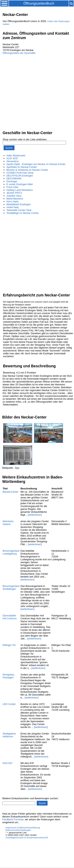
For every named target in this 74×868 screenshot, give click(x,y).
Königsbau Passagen (8, 676)
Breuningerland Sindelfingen (11, 587)
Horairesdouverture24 (37, 837)
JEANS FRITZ (14, 193)
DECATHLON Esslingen (20, 176)
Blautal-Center (11, 492)
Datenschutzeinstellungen (18, 830)
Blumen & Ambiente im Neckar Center (27, 170)
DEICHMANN (14, 178)
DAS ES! (8, 763)
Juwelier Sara (14, 196)
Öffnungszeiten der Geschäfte (19, 53)
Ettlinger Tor (9, 645)
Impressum (11, 827)
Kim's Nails (13, 201)
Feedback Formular (13, 819)
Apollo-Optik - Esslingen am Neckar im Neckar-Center (36, 164)
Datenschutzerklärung (29, 827)
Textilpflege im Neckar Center (23, 213)
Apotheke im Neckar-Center (22, 167)
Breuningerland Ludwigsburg (11, 552)
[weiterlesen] (35, 515)
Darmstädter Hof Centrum (10, 617)
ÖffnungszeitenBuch (39, 3)
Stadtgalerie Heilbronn (9, 735)
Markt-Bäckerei (15, 199)
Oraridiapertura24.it (15, 837)
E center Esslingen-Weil (20, 184)
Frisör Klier (12, 187)
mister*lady (13, 207)
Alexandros (13, 161)
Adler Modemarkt (16, 155)
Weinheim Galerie (8, 523)
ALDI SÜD (12, 158)
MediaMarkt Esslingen (19, 204)
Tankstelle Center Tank (19, 210)
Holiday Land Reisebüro (20, 190)
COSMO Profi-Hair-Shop (20, 173)
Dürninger (12, 181)
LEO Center (9, 704)
